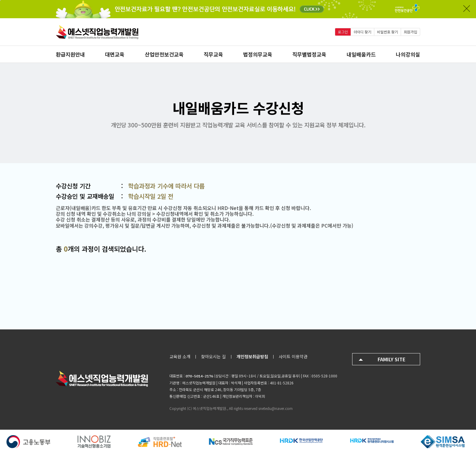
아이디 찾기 (362, 32)
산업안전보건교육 (164, 54)
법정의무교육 (258, 54)
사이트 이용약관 (293, 356)
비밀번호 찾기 (388, 32)
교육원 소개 (180, 356)
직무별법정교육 (309, 54)
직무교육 (213, 54)
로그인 (343, 32)
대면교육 (115, 54)
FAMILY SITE (392, 359)
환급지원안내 (70, 54)
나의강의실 (408, 54)
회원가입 (410, 32)
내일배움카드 (361, 54)
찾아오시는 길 (213, 356)
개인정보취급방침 (252, 356)
